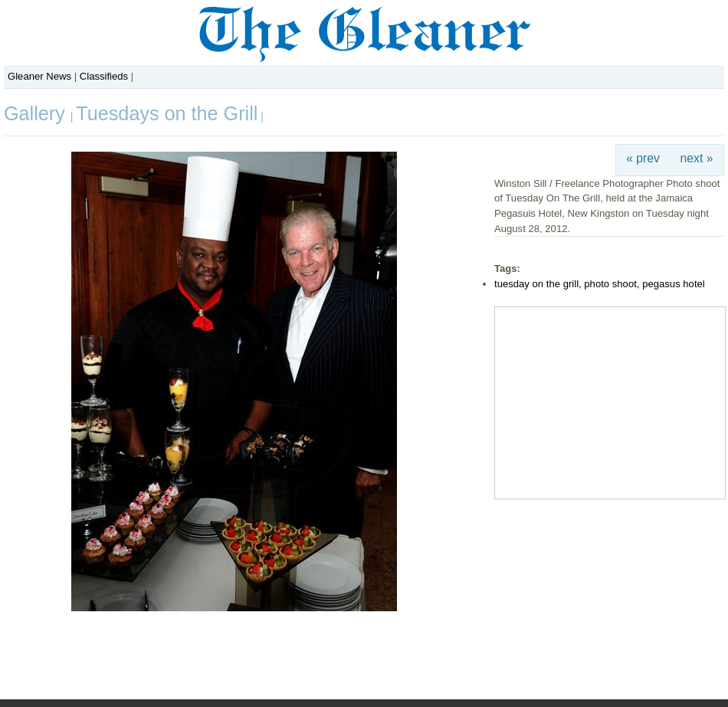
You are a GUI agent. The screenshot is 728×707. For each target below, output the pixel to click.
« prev (643, 158)
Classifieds (104, 76)
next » (697, 158)
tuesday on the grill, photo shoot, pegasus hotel (600, 284)
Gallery (37, 113)
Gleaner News (39, 76)
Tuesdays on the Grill (167, 113)
